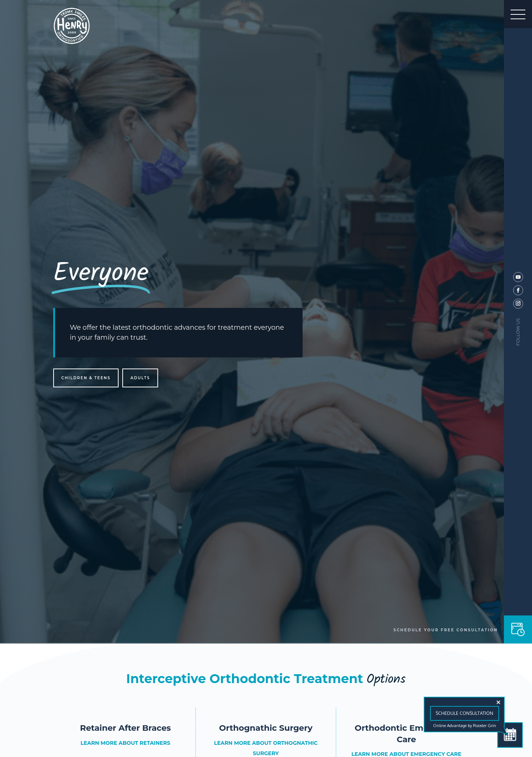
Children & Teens (86, 378)
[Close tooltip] (498, 702)
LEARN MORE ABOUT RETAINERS (125, 743)
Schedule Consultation (464, 713)
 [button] (518, 14)
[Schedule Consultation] (510, 735)
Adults (140, 378)
